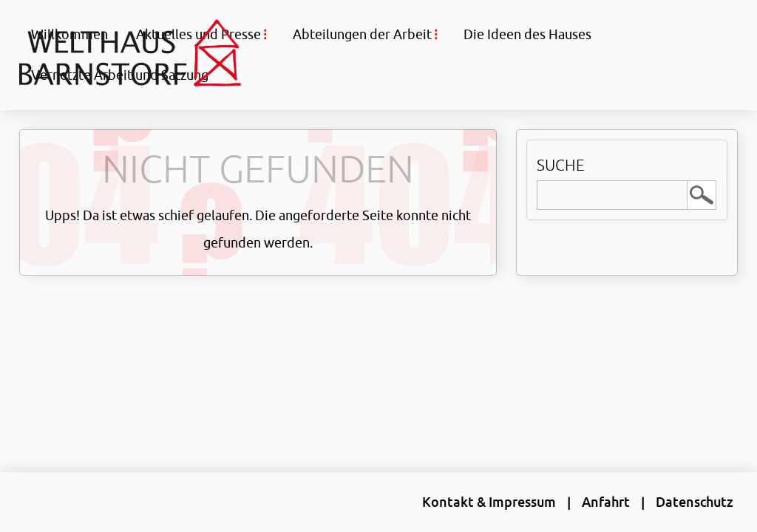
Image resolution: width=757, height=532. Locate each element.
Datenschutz (695, 502)
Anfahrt (606, 502)
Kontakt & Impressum (489, 502)
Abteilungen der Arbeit (362, 34)
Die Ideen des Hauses (527, 34)
